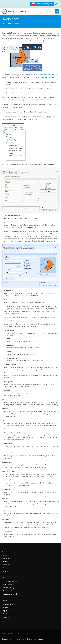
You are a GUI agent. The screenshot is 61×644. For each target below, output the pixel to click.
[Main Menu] (57, 11)
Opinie (5, 611)
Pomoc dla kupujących (10, 594)
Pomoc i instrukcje (9, 588)
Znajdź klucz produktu (10, 581)
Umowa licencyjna (9, 604)
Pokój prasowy (8, 614)
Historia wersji (8, 571)
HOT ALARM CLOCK (17, 11)
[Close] (56, 4)
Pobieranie (7, 565)
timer (50, 75)
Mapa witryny (7, 617)
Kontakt (41, 639)
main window (33, 97)
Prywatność (18, 639)
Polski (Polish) (7, 639)
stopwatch (5, 77)
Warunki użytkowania (30, 639)
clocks (9, 336)
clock (54, 75)
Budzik (5, 555)
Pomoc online (6, 24)
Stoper (5, 562)
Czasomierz (7, 558)
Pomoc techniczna (9, 591)
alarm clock (44, 75)
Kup (4, 568)
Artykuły (6, 608)
